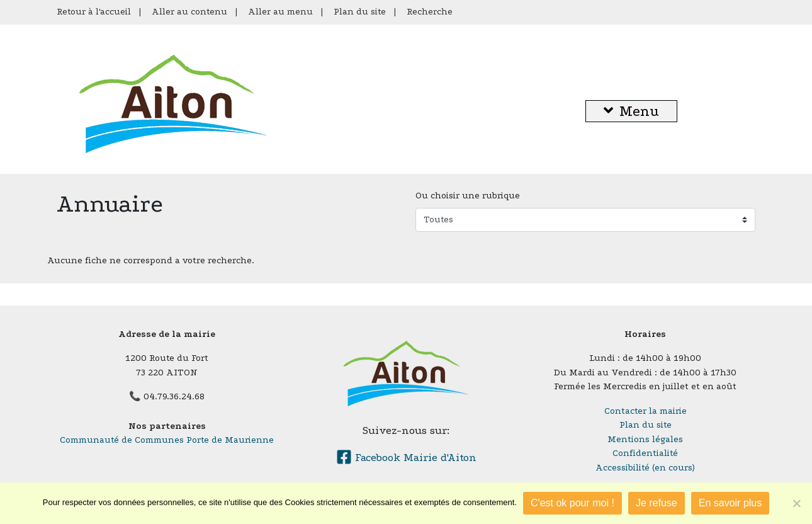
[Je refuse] (796, 503)
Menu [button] (631, 111)
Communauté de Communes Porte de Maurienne (167, 440)
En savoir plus (730, 503)
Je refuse (657, 503)
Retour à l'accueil (94, 12)
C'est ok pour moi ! (572, 503)
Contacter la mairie (646, 411)
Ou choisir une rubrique (468, 196)
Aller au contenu (189, 12)
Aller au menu (280, 12)
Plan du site (360, 12)
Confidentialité (645, 453)
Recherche (430, 12)
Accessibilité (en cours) (645, 468)
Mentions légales (645, 439)
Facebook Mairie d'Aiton (406, 458)
